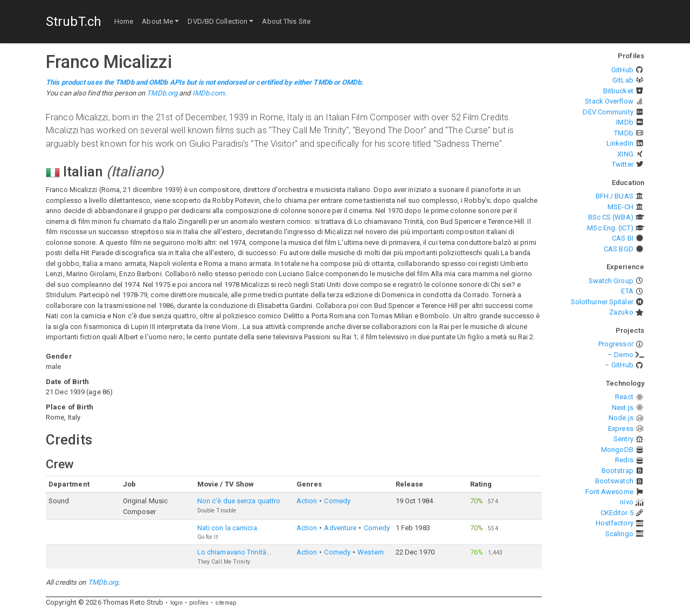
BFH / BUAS (615, 196)
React (624, 397)
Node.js (621, 418)
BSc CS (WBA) (611, 217)
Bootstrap (617, 471)
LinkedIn (620, 143)
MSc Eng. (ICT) (610, 228)
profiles (199, 603)
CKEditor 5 (617, 513)
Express (621, 429)
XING (625, 154)
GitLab (623, 80)
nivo (626, 502)
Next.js (623, 408)
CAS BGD (619, 249)
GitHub (622, 70)
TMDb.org (162, 93)
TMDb (623, 133)
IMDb (625, 122)
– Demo (620, 355)
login (177, 603)
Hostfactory (615, 523)
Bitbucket (618, 91)
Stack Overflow (609, 101)
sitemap (226, 603)
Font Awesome (609, 492)
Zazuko (621, 312)
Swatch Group (611, 281)
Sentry (623, 439)
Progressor (616, 344)
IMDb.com (209, 93)
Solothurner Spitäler (602, 302)
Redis (624, 460)
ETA (627, 291)
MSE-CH (620, 207)
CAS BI (623, 238)
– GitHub (619, 365)
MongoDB (617, 450)
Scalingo (619, 534)
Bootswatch (614, 481)
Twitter (623, 164)
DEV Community (608, 112)
